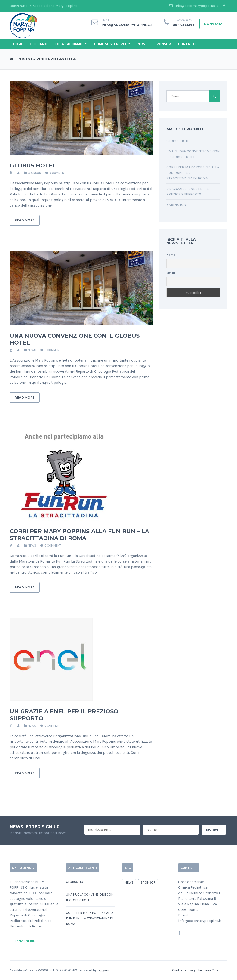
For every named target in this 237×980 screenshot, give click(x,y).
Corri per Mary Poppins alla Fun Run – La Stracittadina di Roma (79, 535)
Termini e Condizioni (213, 970)
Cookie (177, 970)
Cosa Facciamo (69, 44)
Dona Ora (213, 24)
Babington (176, 205)
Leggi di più (25, 941)
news (32, 350)
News (142, 44)
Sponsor (163, 44)
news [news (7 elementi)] (129, 883)
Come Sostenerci (110, 44)
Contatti (187, 44)
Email (171, 273)
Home (18, 44)
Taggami (103, 970)
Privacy (190, 970)
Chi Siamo (39, 44)
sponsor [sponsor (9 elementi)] (148, 883)
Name (171, 255)
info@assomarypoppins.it (193, 6)
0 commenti (58, 173)
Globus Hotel (33, 165)
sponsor (34, 173)
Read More (25, 220)
